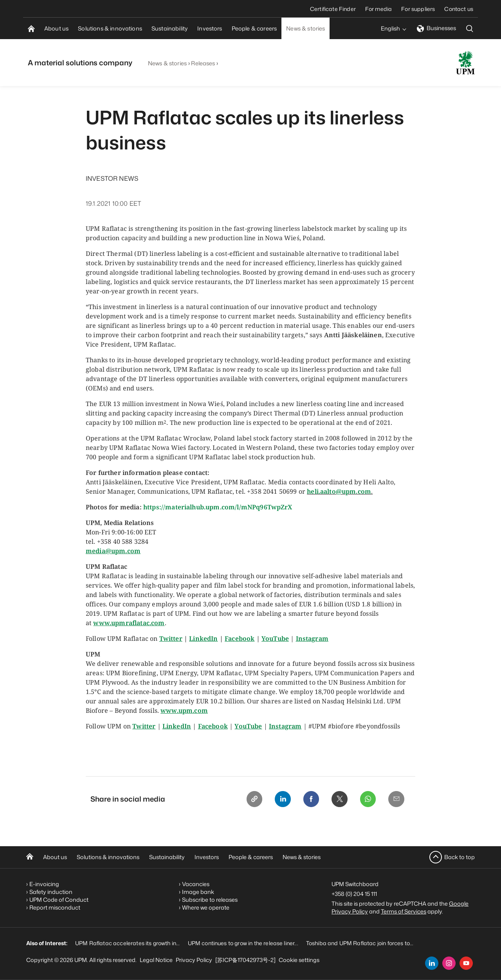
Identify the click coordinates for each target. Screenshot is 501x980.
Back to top (460, 857)
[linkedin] (432, 963)
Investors (207, 857)
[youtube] (466, 963)
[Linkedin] (277, 800)
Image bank (198, 891)
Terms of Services (404, 911)
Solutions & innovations (108, 857)
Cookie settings (299, 960)
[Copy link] (247, 800)
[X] (336, 800)
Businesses (436, 28)
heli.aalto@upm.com (339, 491)
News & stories (167, 63)
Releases (203, 63)
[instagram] (449, 963)
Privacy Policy (194, 960)
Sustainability (167, 857)
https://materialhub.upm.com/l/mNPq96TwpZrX (218, 507)
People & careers (251, 857)
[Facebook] (306, 800)
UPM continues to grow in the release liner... (243, 943)
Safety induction (51, 891)
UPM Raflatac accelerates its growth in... (128, 943)
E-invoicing (44, 884)
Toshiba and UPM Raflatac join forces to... (360, 943)
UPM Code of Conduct (59, 899)
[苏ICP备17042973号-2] (245, 960)
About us (55, 857)
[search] (470, 28)
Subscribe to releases (210, 899)
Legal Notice (156, 960)
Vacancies (196, 884)
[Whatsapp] (366, 800)
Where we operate (206, 907)
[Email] (396, 800)
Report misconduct (55, 907)
